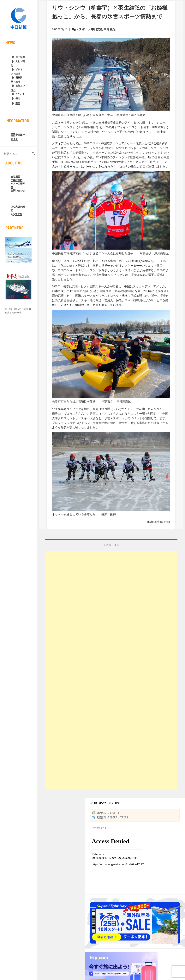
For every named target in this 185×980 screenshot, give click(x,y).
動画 (18, 103)
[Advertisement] (80, 670)
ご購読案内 (17, 180)
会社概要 (15, 177)
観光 (18, 98)
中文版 (18, 214)
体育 (106, 29)
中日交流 (97, 29)
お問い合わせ (18, 191)
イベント (20, 94)
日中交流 (20, 57)
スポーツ (85, 29)
